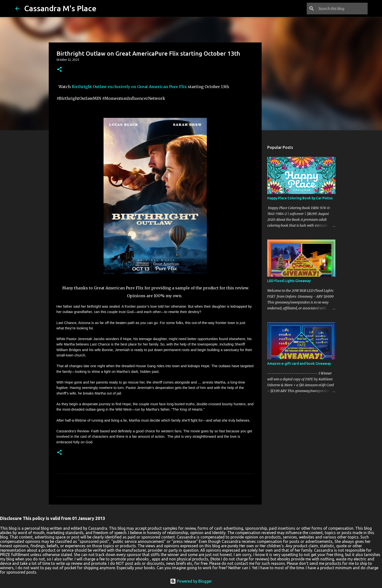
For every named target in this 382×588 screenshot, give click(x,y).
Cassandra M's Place (60, 8)
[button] (59, 70)
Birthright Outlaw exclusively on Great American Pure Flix (129, 87)
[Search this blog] (342, 9)
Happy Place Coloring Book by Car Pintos (300, 198)
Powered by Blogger (191, 581)
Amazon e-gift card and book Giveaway (299, 364)
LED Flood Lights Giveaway (289, 281)
